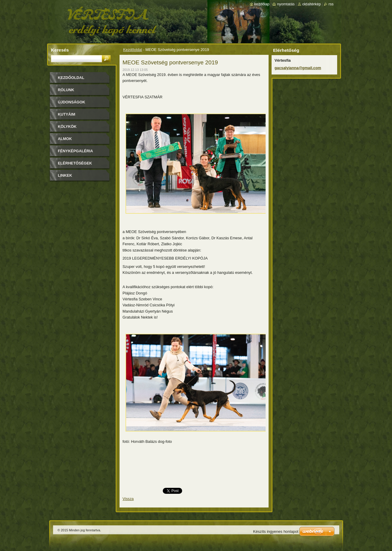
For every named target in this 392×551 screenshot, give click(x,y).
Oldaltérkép (312, 4)
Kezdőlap (262, 4)
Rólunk (66, 90)
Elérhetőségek (75, 163)
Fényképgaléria (75, 151)
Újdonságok (72, 102)
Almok (65, 139)
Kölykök (67, 127)
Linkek (65, 175)
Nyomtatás (286, 4)
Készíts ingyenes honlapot (276, 531)
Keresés (60, 50)
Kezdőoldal (133, 50)
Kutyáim (66, 114)
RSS (331, 4)
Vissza (128, 499)
